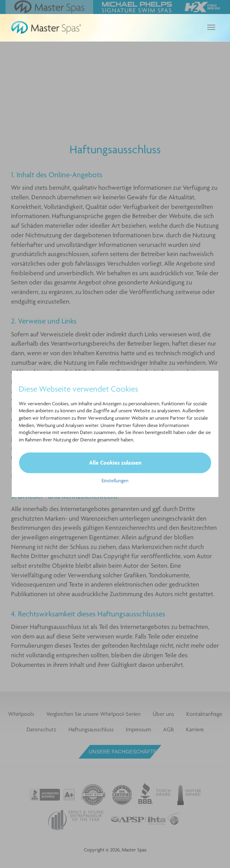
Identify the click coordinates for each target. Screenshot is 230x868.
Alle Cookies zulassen (115, 463)
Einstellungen (115, 481)
